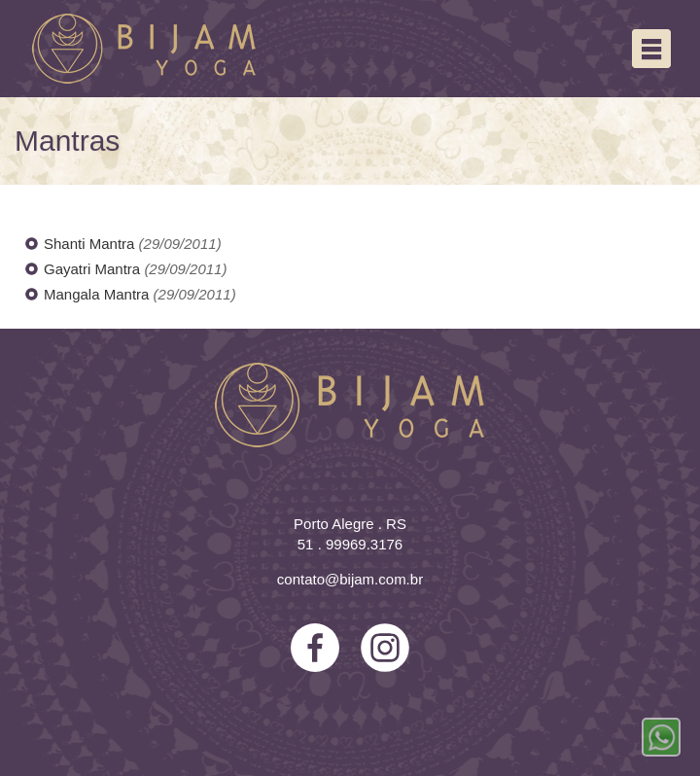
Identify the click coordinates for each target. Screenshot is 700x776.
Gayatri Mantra (94, 269)
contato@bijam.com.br (350, 579)
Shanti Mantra (91, 244)
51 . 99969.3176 (350, 544)
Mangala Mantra (99, 294)
